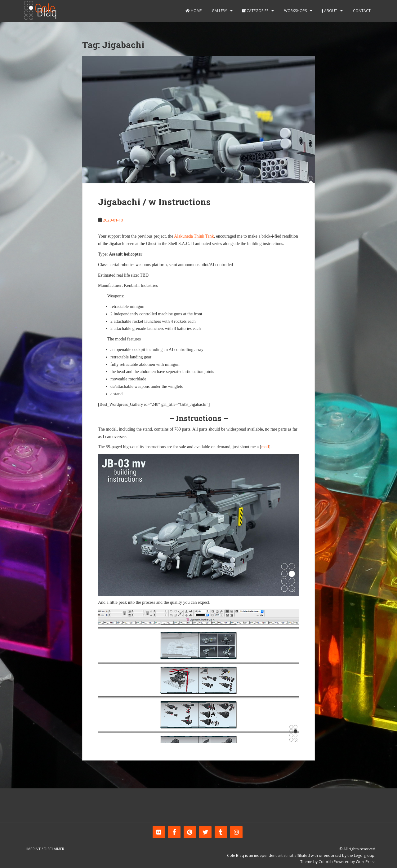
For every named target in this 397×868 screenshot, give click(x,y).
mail (265, 447)
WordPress (366, 862)
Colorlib (326, 862)
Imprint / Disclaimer (45, 849)
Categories (255, 11)
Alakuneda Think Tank (194, 236)
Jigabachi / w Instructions (154, 202)
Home (194, 11)
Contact (361, 11)
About (329, 11)
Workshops (295, 11)
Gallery (219, 11)
